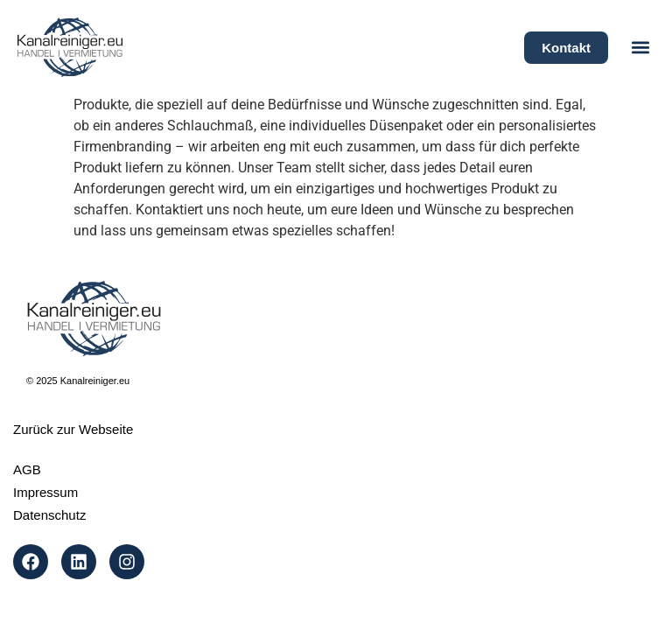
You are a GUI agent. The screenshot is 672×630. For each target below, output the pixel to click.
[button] (640, 48)
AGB (27, 469)
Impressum (45, 492)
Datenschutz (49, 515)
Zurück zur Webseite (73, 429)
